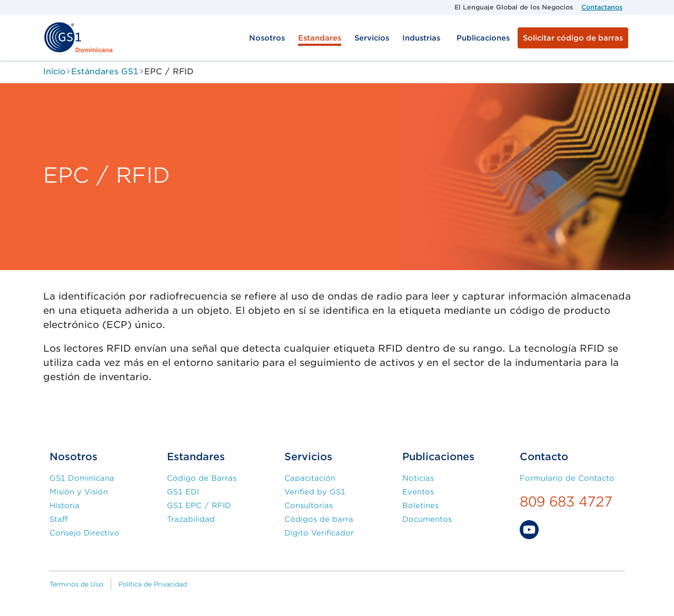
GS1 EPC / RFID (199, 505)
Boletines (420, 505)
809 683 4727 (566, 501)
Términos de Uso (76, 584)
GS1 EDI (183, 492)
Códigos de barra (319, 519)
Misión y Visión (79, 492)
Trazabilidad (191, 519)
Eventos (418, 492)
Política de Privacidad (153, 584)
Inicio (54, 71)
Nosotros (267, 38)
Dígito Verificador (319, 533)
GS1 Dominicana (82, 478)
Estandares (320, 38)
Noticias (418, 478)
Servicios (372, 38)
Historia (65, 505)
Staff (59, 519)
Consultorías (309, 505)
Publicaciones (483, 38)
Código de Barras (202, 478)
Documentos (427, 519)
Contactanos (602, 7)
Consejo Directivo (85, 533)
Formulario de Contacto (567, 478)
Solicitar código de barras (573, 38)
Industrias (421, 38)
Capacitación (310, 478)
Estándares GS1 (105, 71)
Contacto (544, 457)
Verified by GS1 (315, 492)
